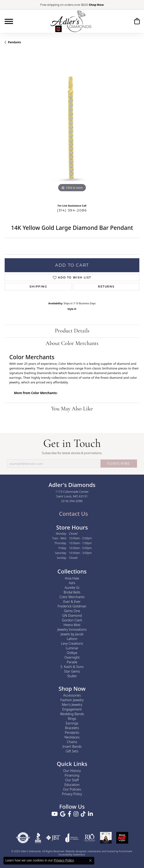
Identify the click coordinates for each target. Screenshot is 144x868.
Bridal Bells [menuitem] (72, 592)
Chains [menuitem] (72, 742)
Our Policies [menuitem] (72, 789)
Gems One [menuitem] (72, 611)
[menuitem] (23, 838)
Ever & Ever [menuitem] (72, 601)
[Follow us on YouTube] (55, 814)
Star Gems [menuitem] (72, 671)
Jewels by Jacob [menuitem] (72, 634)
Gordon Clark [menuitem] (72, 620)
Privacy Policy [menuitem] (72, 794)
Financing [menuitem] (72, 775)
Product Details (72, 331)
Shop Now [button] (96, 5)
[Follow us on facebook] (69, 814)
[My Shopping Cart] (137, 21)
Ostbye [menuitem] (72, 652)
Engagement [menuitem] (72, 709)
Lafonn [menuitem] (72, 638)
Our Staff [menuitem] (72, 780)
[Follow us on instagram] (76, 814)
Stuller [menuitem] (72, 676)
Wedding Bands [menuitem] (72, 714)
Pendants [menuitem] (72, 732)
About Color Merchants (72, 344)
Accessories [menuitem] (72, 695)
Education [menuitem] (72, 785)
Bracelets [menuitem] (72, 728)
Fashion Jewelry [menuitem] (72, 700)
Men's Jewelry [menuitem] (72, 705)
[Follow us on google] (63, 814)
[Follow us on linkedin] (90, 814)
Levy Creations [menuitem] (72, 643)
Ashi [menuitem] (72, 583)
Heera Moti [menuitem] (72, 625)
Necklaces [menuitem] (72, 737)
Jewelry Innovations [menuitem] (72, 629)
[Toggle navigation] (9, 21)
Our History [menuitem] (72, 771)
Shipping (38, 287)
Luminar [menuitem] (72, 648)
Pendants (14, 42)
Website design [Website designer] (74, 851)
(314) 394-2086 (72, 210)
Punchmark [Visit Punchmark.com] (126, 851)
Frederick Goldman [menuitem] (72, 606)
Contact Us (73, 514)
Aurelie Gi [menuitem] (72, 587)
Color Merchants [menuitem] (72, 597)
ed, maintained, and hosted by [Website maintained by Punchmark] (101, 851)
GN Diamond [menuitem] (72, 615)
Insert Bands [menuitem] (72, 746)
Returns (106, 287)
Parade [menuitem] (72, 662)
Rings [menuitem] (72, 719)
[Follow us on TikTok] (83, 814)
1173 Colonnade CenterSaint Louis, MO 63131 (72, 496)
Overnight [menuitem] (72, 657)
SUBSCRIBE (119, 463)
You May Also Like (72, 409)
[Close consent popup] (90, 861)
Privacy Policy (64, 860)
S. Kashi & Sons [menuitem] (72, 666)
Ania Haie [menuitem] (72, 578)
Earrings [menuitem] (72, 723)
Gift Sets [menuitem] (72, 751)
